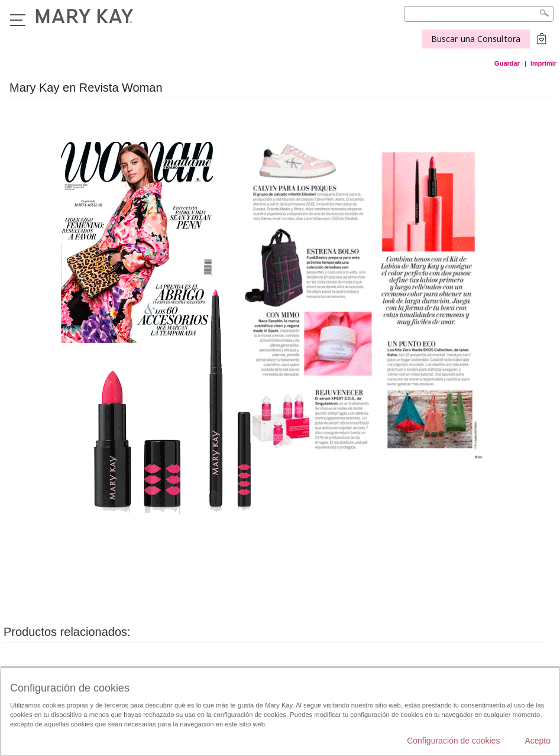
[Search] (479, 14)
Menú (18, 20)
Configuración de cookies (453, 741)
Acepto (538, 741)
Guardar (507, 63)
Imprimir (543, 63)
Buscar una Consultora (476, 39)
